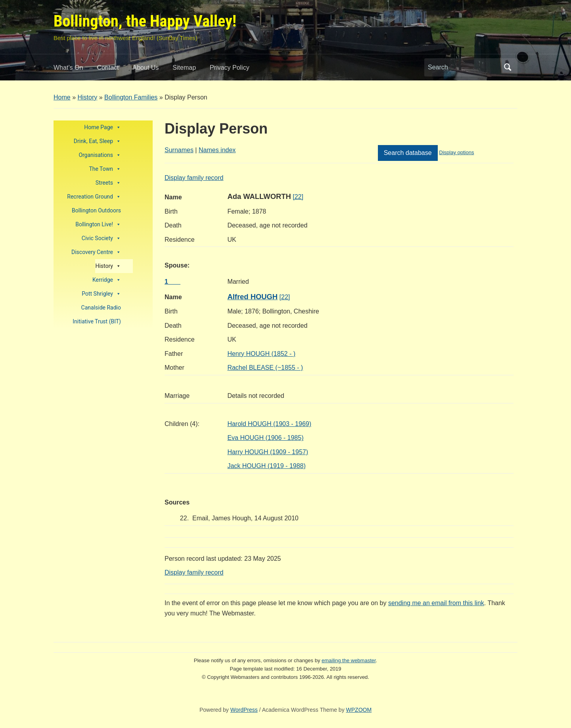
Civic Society (101, 238)
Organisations (100, 155)
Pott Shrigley (101, 294)
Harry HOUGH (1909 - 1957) (268, 452)
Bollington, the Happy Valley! (145, 21)
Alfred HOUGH (252, 297)
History (87, 97)
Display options (456, 152)
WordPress (244, 710)
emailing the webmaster (349, 660)
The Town (105, 169)
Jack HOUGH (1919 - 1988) (266, 466)
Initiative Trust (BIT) (97, 321)
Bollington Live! (98, 225)
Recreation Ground (94, 197)
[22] (298, 197)
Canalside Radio (101, 308)
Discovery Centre (96, 252)
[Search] (464, 67)
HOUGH (261, 354)
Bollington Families (131, 97)
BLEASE (265, 368)
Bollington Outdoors (96, 210)
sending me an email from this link (436, 603)
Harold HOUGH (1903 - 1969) (269, 424)
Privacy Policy (230, 68)
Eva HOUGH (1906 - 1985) (265, 438)
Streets (108, 183)
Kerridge (107, 280)
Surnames (179, 150)
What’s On (68, 68)
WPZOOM (359, 710)
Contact (108, 68)
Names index (217, 150)
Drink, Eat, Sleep (97, 141)
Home (62, 97)
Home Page (103, 127)
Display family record (194, 178)
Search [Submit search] (508, 67)
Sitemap (184, 68)
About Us (146, 68)
